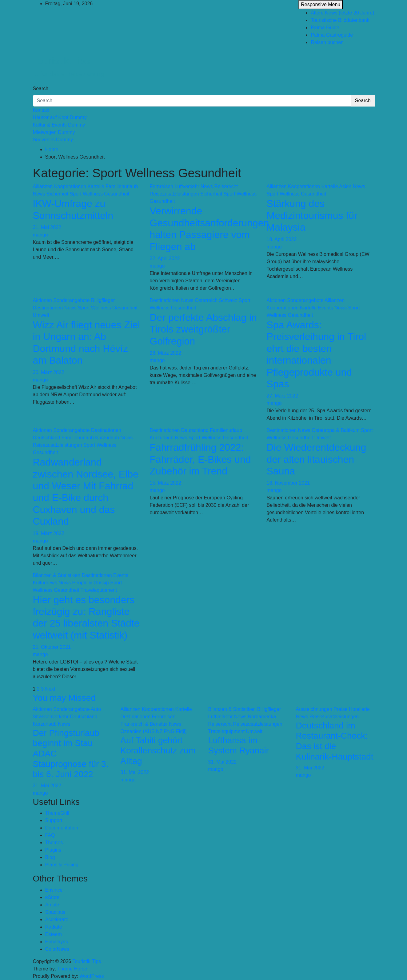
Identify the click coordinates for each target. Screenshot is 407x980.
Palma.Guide (325, 28)
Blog (50, 857)
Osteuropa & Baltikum (336, 430)
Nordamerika (262, 717)
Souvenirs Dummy (53, 140)
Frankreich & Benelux (144, 724)
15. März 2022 (166, 483)
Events (326, 308)
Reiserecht (226, 186)
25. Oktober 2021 (52, 647)
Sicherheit (57, 194)
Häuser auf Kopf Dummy (60, 117)
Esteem (54, 934)
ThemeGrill (57, 813)
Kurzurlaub (107, 438)
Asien (345, 186)
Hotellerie (359, 709)
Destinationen (48, 308)
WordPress (92, 976)
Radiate (54, 927)
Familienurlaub (122, 186)
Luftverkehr (187, 186)
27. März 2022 (282, 396)
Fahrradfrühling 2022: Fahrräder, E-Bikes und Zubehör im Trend (200, 459)
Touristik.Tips (62, 61)
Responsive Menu (321, 4)
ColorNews (57, 949)
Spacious (55, 912)
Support (54, 820)
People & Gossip (91, 583)
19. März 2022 (49, 533)
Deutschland (47, 438)
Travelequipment (99, 590)
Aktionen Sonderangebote (61, 300)
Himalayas (57, 942)
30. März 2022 (49, 372)
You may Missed (64, 698)
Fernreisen (162, 186)
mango (40, 235)
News (39, 194)
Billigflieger (103, 300)
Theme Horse (72, 969)
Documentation (62, 828)
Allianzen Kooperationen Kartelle (69, 186)
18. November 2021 (288, 483)
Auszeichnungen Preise (322, 709)
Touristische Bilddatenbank (340, 20)
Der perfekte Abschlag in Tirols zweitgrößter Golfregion (203, 329)
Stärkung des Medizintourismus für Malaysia (312, 215)
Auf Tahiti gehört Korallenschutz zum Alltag (158, 751)
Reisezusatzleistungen (174, 194)
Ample (52, 905)
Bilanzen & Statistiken (57, 575)
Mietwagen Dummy (54, 132)
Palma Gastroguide (332, 35)
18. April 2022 (282, 239)
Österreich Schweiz (216, 300)
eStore (52, 897)
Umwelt (41, 315)
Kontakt (41, 110)
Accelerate (57, 920)
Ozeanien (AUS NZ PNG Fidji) (154, 731)
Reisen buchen (327, 42)
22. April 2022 (165, 258)
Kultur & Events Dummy (59, 125)
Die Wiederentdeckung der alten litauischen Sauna (317, 459)
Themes (54, 843)
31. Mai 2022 (47, 227)
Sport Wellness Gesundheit (100, 194)
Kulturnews (45, 583)
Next (50, 689)
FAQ (50, 835)
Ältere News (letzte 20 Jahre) (342, 13)
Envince (54, 890)
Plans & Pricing (62, 865)
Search (41, 89)
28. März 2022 (166, 353)
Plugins (53, 850)
